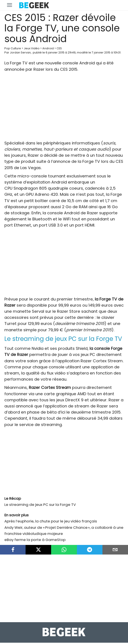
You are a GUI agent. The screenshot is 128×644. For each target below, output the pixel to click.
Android (48, 48)
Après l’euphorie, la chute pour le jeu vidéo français (51, 521)
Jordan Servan (20, 52)
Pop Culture (13, 48)
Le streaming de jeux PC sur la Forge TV (40, 505)
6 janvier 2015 (55, 52)
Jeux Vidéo (32, 48)
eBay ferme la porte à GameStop (35, 540)
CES (59, 48)
